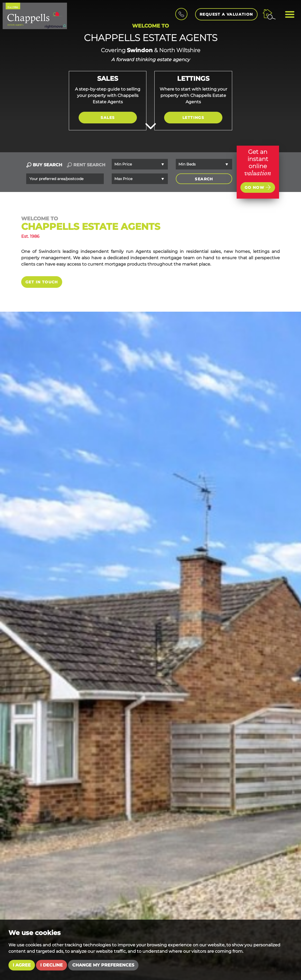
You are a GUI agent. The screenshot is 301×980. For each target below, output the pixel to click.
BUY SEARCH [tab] (44, 165)
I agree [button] (22, 965)
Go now (258, 187)
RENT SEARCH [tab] (86, 165)
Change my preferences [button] (103, 965)
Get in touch (42, 282)
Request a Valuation (226, 14)
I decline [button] (51, 965)
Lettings (193, 118)
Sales (108, 118)
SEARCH (204, 179)
